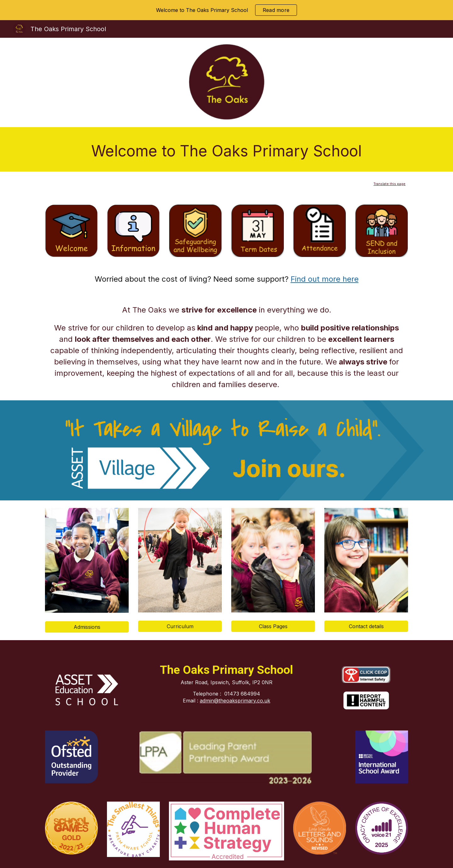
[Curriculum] (180, 626)
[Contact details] (366, 626)
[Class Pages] (273, 626)
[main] (226, 149)
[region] (226, 10)
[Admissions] (87, 627)
